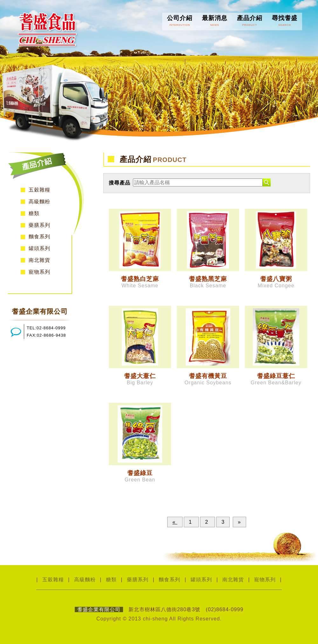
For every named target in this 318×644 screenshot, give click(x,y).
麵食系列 (39, 237)
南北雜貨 (39, 260)
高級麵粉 (39, 202)
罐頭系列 (39, 248)
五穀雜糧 (39, 190)
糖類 (34, 213)
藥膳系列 (39, 225)
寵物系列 (39, 272)
